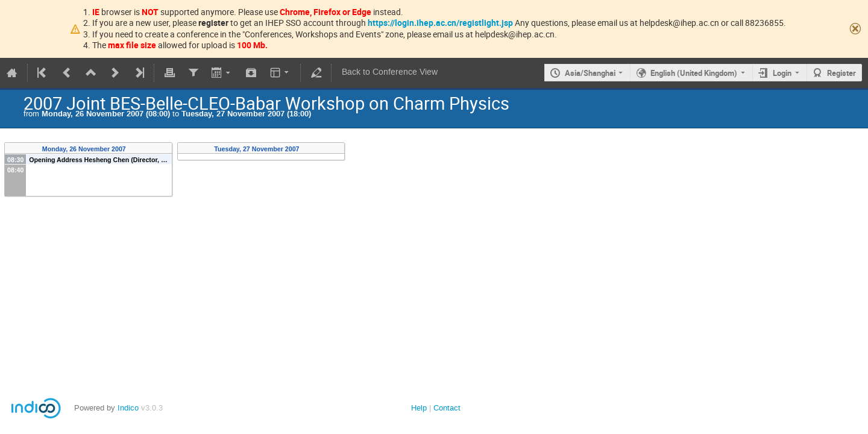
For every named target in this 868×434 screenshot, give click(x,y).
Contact (447, 408)
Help (419, 408)
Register (841, 73)
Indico (128, 408)
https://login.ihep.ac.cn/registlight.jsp (440, 23)
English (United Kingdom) (694, 73)
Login (782, 73)
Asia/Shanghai (590, 73)
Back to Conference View (390, 72)
